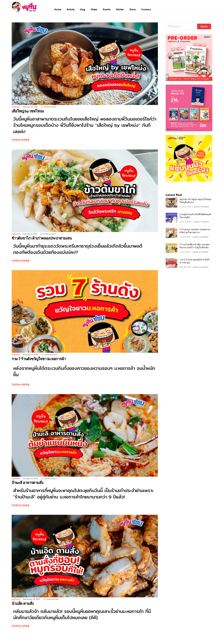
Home (58, 9)
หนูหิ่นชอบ (16, 107)
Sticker (120, 9)
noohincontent (50, 107)
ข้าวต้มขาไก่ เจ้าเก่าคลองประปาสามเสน (42, 238)
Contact (146, 9)
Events (107, 9)
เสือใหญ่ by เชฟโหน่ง (28, 111)
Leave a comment (201, 207)
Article (71, 9)
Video (94, 9)
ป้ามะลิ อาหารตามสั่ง (27, 483)
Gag (83, 9)
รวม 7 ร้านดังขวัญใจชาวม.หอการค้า (39, 359)
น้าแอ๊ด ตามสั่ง (23, 603)
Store (133, 9)
